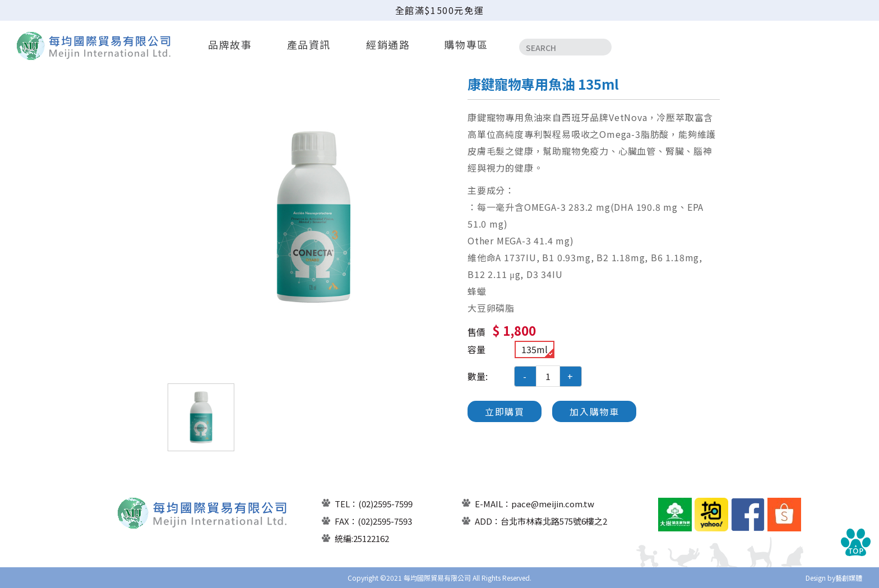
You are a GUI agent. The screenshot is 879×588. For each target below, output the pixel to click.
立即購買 (505, 411)
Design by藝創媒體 (834, 578)
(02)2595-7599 (385, 504)
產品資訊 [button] (309, 44)
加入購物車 (594, 411)
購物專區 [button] (466, 44)
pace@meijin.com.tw (553, 504)
